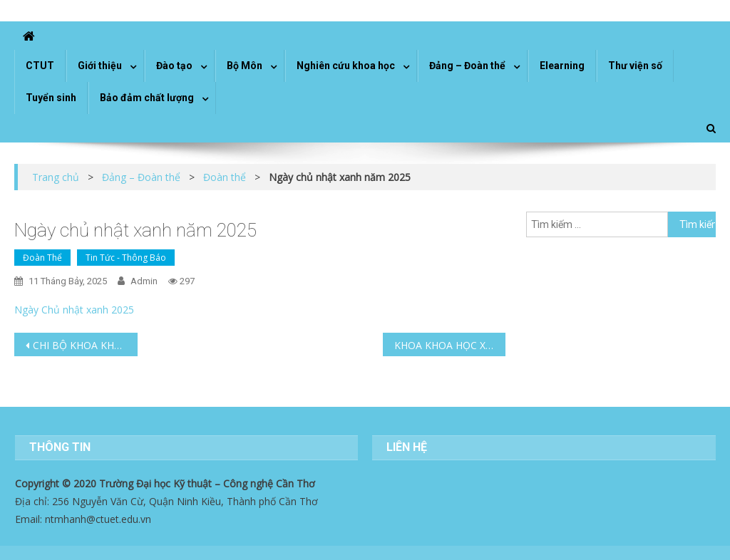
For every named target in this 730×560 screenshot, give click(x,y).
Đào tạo (174, 66)
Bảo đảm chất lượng (147, 98)
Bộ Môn (245, 66)
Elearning (562, 66)
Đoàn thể (42, 258)
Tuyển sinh (51, 98)
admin (144, 281)
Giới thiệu (100, 66)
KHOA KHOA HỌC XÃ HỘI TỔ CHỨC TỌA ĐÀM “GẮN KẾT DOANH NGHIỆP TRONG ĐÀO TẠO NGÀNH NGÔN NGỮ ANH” (450, 345)
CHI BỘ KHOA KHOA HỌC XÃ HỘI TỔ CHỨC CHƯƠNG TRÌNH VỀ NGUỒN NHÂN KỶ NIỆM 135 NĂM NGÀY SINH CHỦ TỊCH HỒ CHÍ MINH (85, 345)
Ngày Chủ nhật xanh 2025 (74, 310)
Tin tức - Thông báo (126, 258)
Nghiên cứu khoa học (346, 66)
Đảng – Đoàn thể (467, 66)
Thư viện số (635, 66)
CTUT (40, 66)
